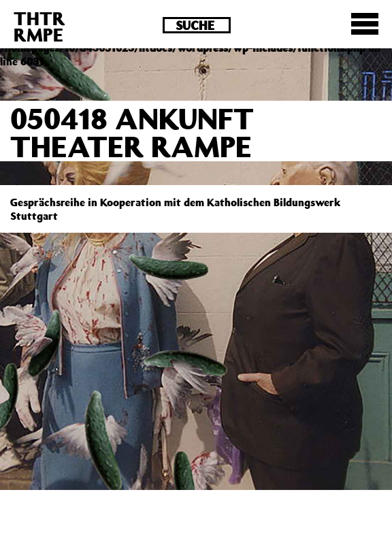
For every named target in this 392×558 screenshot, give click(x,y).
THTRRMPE (39, 26)
